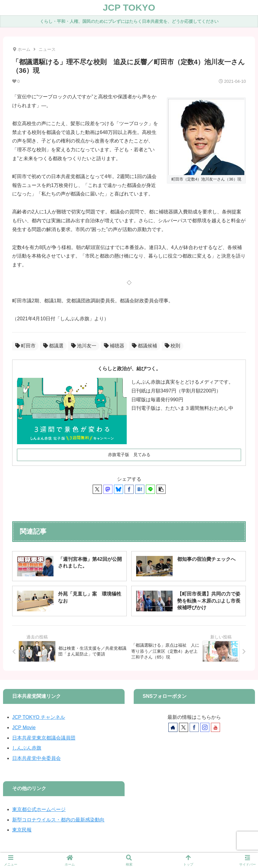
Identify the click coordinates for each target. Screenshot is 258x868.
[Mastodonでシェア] (108, 489)
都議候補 (144, 346)
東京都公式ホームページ (39, 809)
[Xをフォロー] (184, 727)
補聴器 (114, 346)
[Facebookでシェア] (129, 489)
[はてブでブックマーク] (140, 489)
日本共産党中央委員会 (36, 758)
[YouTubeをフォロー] (215, 727)
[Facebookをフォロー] (194, 727)
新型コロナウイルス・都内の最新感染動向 (58, 820)
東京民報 (22, 830)
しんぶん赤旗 (27, 748)
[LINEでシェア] (150, 489)
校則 (172, 346)
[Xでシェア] (97, 489)
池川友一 (84, 346)
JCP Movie (24, 727)
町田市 (25, 346)
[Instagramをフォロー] (205, 727)
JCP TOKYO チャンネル (39, 717)
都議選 (53, 346)
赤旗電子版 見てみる (129, 455)
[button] (161, 489)
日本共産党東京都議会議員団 (44, 738)
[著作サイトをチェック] (173, 727)
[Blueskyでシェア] (119, 489)
